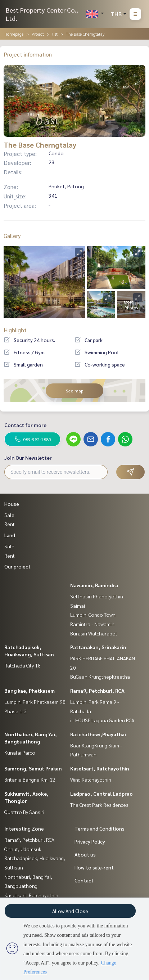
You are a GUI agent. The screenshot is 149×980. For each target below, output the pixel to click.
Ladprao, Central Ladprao (101, 794)
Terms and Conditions (100, 828)
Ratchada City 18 (22, 665)
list (55, 34)
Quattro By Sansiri (24, 812)
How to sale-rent (94, 867)
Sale (9, 515)
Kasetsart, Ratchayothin (100, 768)
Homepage (14, 34)
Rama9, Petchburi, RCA (97, 691)
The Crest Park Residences (99, 805)
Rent (10, 524)
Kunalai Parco (20, 752)
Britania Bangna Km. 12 (30, 779)
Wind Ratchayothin (91, 779)
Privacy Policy (90, 841)
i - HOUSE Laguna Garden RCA (102, 720)
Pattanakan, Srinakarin (98, 647)
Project (38, 34)
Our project (17, 566)
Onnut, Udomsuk (23, 849)
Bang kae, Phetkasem (30, 691)
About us (85, 854)
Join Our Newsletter (28, 458)
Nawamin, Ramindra (94, 585)
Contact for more (25, 425)
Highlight (15, 330)
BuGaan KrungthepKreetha (100, 676)
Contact (84, 880)
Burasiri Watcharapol (94, 633)
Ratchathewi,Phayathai (98, 734)
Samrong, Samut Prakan (33, 768)
